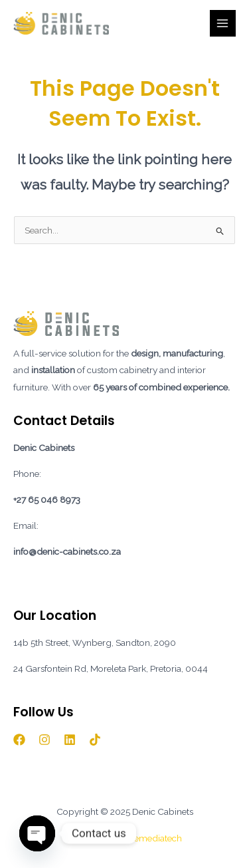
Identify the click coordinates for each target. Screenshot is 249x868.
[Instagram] (44, 740)
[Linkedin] (70, 740)
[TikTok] (95, 740)
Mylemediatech (150, 838)
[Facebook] (19, 740)
